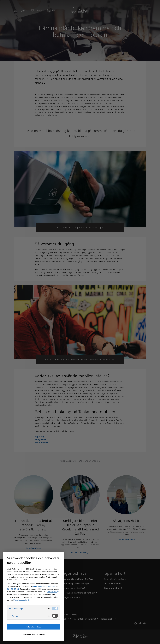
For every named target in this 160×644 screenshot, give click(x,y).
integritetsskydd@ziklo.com (44, 586)
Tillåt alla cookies (34, 627)
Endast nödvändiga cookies (34, 634)
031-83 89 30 (13, 589)
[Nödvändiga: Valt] (55, 608)
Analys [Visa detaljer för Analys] (15, 616)
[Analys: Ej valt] (55, 616)
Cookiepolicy (52, 592)
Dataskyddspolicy (20, 600)
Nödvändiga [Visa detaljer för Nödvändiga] (17, 608)
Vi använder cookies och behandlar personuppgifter (33, 560)
